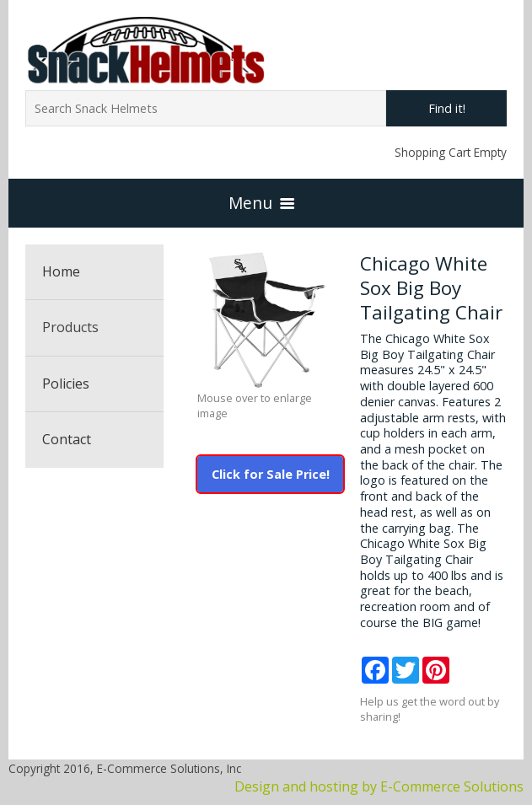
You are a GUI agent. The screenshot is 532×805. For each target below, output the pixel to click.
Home (61, 271)
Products (70, 327)
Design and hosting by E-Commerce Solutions (379, 786)
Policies (66, 384)
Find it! (447, 108)
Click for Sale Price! (271, 474)
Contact (67, 439)
